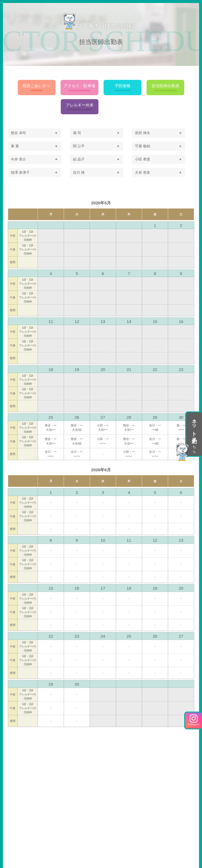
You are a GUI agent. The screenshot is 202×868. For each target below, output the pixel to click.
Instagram (194, 720)
